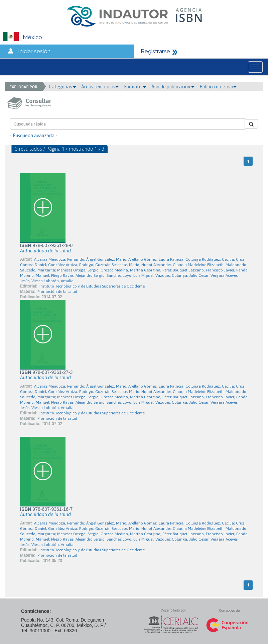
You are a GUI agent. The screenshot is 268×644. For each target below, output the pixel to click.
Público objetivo (218, 87)
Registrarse (155, 51)
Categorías (62, 87)
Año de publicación (173, 87)
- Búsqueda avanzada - (34, 136)
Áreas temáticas (100, 87)
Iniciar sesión (34, 51)
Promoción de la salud (57, 292)
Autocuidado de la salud (45, 251)
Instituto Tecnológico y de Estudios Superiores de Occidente (92, 286)
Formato (135, 87)
